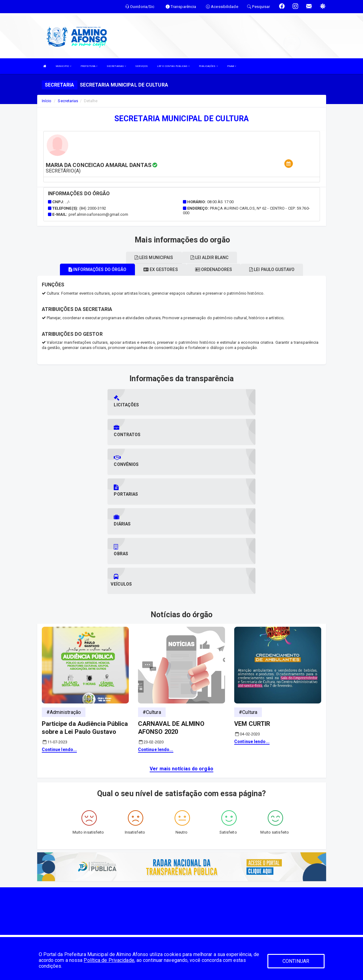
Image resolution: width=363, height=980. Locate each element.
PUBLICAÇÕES (208, 66)
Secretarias (68, 101)
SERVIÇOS (142, 66)
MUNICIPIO (63, 66)
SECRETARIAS (116, 66)
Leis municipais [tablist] (154, 258)
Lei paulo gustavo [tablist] (272, 269)
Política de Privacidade (109, 960)
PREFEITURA (89, 66)
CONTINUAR (296, 961)
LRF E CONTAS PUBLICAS (173, 66)
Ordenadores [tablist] (214, 269)
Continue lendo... (59, 660)
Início (47, 101)
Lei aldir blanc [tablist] (210, 258)
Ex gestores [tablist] (161, 269)
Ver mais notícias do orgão (181, 679)
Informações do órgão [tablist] (97, 269)
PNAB (232, 66)
